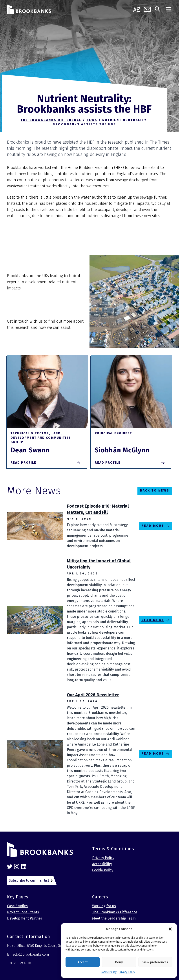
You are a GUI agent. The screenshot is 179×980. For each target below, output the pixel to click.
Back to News (155, 491)
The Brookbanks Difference (115, 912)
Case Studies (17, 906)
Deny (119, 962)
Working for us (104, 906)
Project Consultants (23, 912)
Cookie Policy (109, 972)
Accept (83, 962)
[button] (170, 929)
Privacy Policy (127, 972)
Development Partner (25, 918)
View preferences (155, 962)
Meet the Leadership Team (114, 918)
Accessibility (102, 864)
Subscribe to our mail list (29, 880)
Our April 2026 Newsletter (93, 695)
